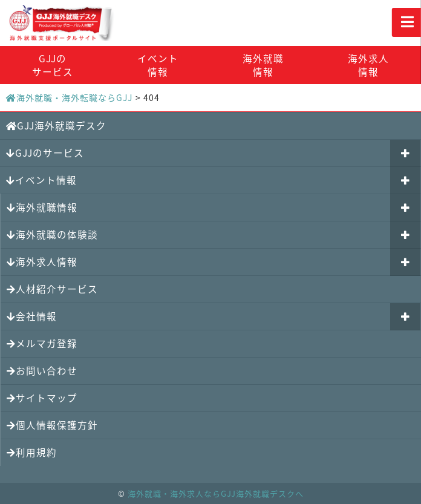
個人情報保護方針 (52, 425)
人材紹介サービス (52, 289)
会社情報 (32, 316)
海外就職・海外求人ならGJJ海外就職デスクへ (216, 493)
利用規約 (32, 452)
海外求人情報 (368, 65)
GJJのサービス (53, 65)
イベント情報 (158, 65)
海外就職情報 (263, 65)
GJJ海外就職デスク (56, 126)
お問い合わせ (42, 371)
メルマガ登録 (42, 343)
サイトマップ (42, 398)
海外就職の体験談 (52, 234)
